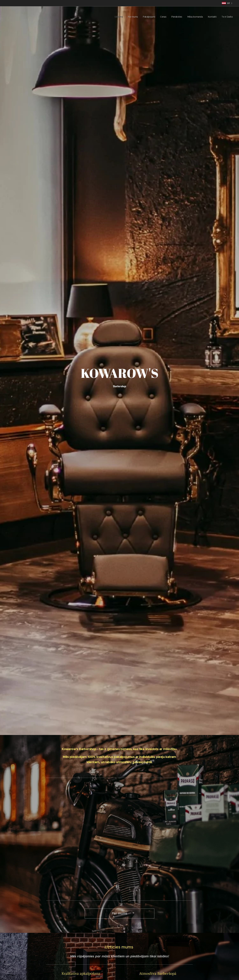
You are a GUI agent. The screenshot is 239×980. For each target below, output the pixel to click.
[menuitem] (113, 17)
